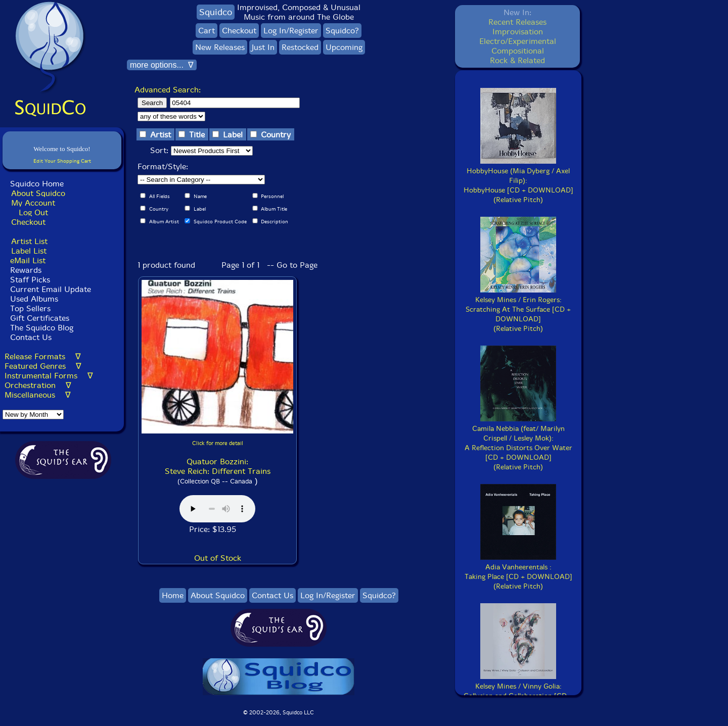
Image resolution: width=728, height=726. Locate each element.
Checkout (28, 222)
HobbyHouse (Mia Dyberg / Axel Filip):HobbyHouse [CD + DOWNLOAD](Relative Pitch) (518, 181)
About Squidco (38, 193)
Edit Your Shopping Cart (62, 161)
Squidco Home (37, 184)
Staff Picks (30, 280)
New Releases (220, 47)
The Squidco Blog (42, 328)
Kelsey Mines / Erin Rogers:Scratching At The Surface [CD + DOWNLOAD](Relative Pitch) (518, 309)
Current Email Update (49, 289)
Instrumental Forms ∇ (49, 376)
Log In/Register (291, 31)
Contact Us (30, 337)
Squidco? (342, 31)
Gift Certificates (40, 318)
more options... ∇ (162, 65)
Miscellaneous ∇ (38, 395)
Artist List (29, 241)
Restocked (300, 47)
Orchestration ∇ (38, 385)
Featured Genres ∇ (43, 366)
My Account (33, 203)
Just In (263, 47)
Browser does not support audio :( (217, 509)
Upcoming (344, 47)
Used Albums (34, 299)
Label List (29, 251)
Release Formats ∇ (43, 356)
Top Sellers (30, 308)
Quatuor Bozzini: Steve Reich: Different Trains (218, 466)
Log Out (33, 212)
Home (173, 595)
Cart (207, 31)
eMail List (28, 260)
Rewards (26, 270)
